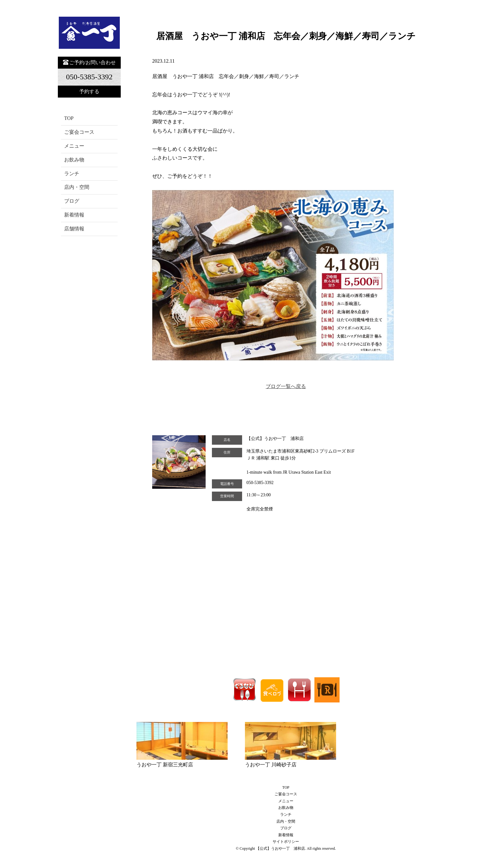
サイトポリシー (286, 842)
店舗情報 (74, 229)
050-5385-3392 (260, 483)
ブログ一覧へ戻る (286, 386)
